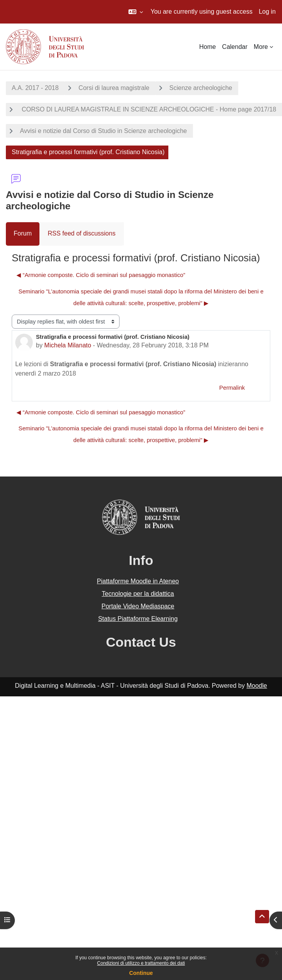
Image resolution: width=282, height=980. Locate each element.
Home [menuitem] (208, 47)
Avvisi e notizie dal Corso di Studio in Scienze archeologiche (104, 131)
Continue (141, 973)
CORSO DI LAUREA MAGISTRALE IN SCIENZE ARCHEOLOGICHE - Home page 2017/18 (148, 109)
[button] (136, 12)
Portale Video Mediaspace (138, 606)
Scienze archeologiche (201, 88)
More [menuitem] (261, 47)
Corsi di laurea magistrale (114, 88)
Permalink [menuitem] (232, 388)
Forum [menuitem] (23, 233)
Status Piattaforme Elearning (138, 619)
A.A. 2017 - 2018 (35, 88)
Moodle (257, 686)
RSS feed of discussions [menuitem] (81, 233)
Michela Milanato (68, 345)
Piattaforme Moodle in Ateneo (138, 581)
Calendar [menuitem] (235, 47)
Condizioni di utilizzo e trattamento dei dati (141, 963)
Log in (267, 12)
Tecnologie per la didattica (138, 594)
